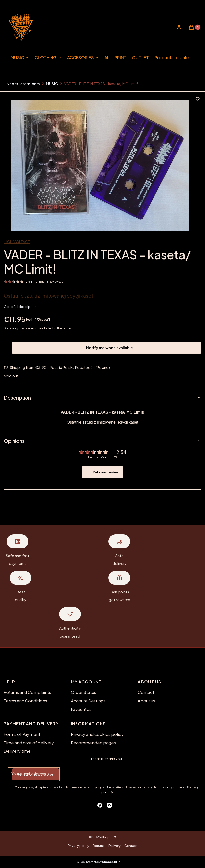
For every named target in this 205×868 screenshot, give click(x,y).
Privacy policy (78, 846)
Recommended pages (93, 743)
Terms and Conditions (25, 701)
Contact (146, 692)
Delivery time (17, 751)
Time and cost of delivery (29, 743)
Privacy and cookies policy (97, 734)
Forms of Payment (22, 734)
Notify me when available (106, 348)
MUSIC (52, 83)
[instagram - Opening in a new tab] (109, 805)
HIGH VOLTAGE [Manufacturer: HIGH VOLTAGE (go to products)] (17, 241)
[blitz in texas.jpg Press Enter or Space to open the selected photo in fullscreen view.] (100, 165)
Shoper (107, 837)
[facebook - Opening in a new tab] (100, 805)
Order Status (83, 692)
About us (146, 701)
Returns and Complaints (27, 692)
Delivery (115, 846)
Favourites (81, 709)
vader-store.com (24, 83)
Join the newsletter (36, 774)
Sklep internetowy (97, 862)
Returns (99, 846)
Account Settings (88, 701)
